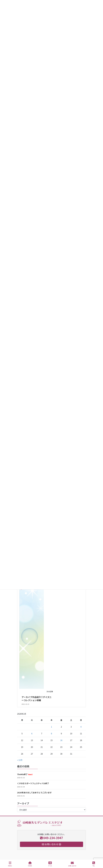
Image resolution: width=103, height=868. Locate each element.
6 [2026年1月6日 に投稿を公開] (32, 734)
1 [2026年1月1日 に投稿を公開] (51, 727)
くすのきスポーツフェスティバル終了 (33, 783)
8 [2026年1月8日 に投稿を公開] (51, 734)
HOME (30, 864)
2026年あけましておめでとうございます (34, 793)
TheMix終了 (25, 774)
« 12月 (20, 760)
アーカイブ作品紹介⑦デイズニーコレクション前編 (37, 699)
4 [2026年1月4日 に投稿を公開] (81, 727)
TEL (94, 864)
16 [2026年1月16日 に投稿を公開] (61, 740)
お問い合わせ (72, 864)
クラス (50, 864)
